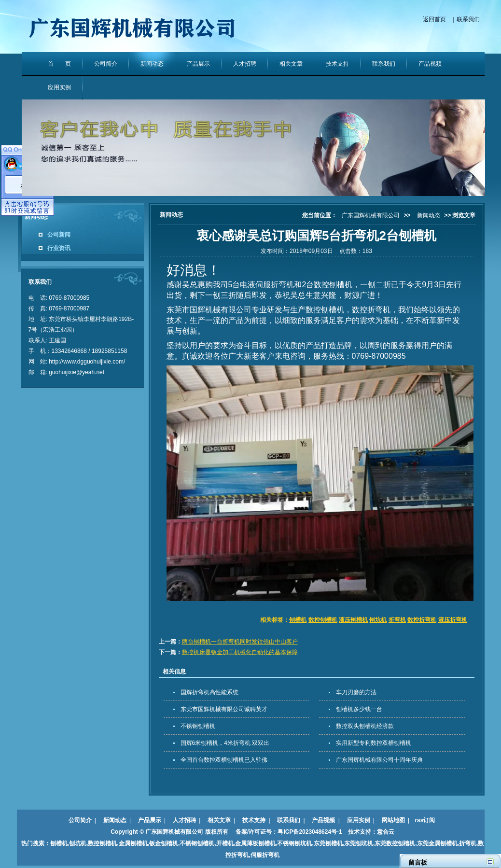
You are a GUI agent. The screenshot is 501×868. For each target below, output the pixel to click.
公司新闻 (59, 235)
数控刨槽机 (323, 620)
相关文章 (291, 64)
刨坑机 (378, 620)
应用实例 (59, 87)
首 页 (59, 64)
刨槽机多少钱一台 (359, 709)
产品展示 (198, 64)
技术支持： (360, 832)
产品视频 (430, 64)
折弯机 (397, 620)
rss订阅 (425, 820)
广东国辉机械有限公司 (371, 215)
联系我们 (468, 19)
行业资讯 (59, 248)
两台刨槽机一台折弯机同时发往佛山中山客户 (240, 642)
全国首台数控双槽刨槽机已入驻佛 (224, 760)
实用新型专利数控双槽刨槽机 (374, 743)
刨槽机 (298, 620)
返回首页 (434, 19)
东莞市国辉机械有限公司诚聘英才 (224, 709)
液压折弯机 (453, 620)
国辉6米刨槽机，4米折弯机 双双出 (225, 743)
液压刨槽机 (353, 620)
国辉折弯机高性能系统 (209, 692)
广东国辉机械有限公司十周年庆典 (379, 760)
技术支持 (337, 64)
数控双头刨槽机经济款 (365, 726)
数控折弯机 (422, 620)
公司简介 (106, 64)
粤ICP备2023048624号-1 (310, 832)
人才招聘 (245, 64)
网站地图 (393, 820)
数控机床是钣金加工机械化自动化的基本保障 (240, 652)
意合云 (386, 832)
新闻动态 (152, 64)
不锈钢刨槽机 (198, 726)
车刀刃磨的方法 (356, 692)
